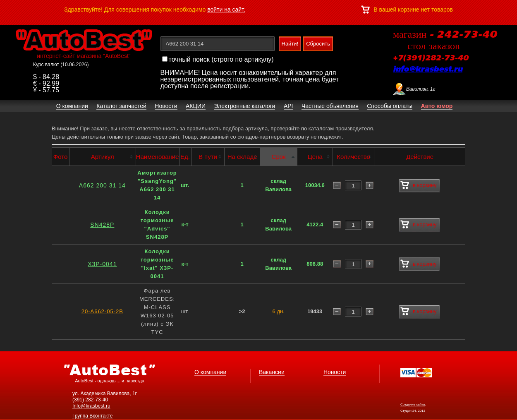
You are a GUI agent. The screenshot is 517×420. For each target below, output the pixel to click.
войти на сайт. (226, 10)
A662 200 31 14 (102, 185)
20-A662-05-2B (102, 311)
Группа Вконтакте (93, 416)
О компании (210, 372)
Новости (335, 372)
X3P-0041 (102, 264)
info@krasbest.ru (428, 70)
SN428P (102, 225)
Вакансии (272, 372)
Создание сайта (413, 404)
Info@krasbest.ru (91, 406)
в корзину (418, 185)
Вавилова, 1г (421, 89)
